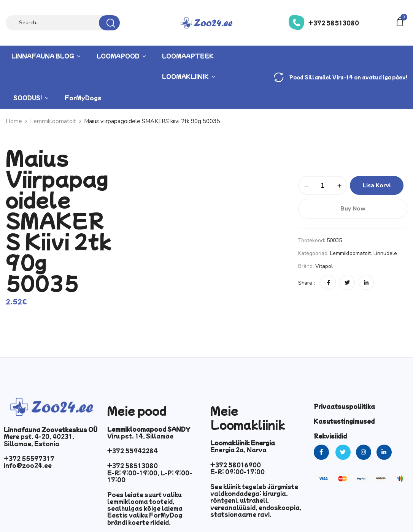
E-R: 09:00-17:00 (237, 472)
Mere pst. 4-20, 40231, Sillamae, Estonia (39, 440)
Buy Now (353, 209)
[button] (401, 21)
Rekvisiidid (330, 436)
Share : (307, 283)
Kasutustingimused (344, 421)
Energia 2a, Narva (238, 450)
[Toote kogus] (323, 185)
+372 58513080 (334, 23)
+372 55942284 (133, 451)
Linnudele (385, 253)
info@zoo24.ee (28, 465)
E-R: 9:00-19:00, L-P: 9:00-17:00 (150, 476)
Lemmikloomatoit (350, 253)
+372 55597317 (29, 458)
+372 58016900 (236, 465)
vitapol (324, 266)
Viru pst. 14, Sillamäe (140, 436)
